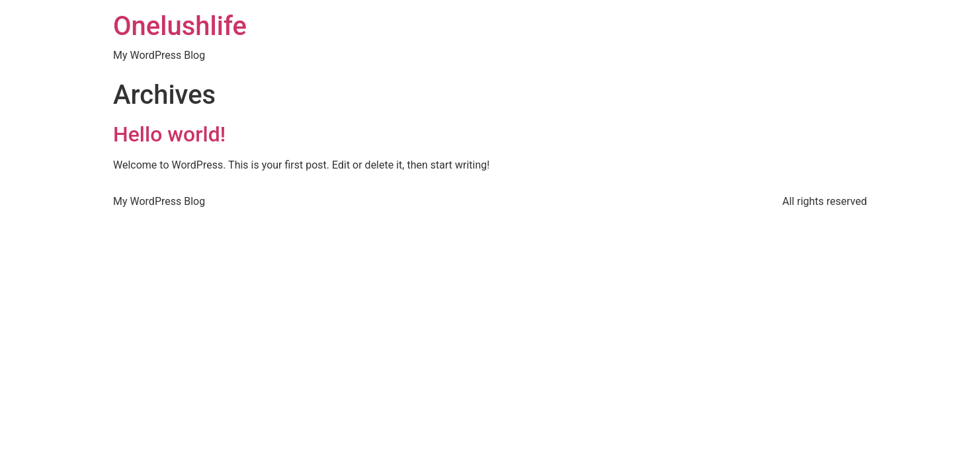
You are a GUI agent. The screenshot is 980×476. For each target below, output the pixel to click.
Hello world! (169, 134)
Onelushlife (180, 26)
